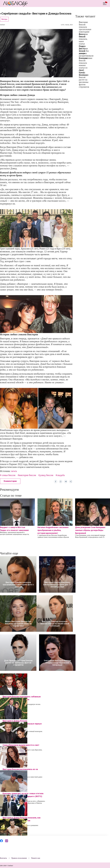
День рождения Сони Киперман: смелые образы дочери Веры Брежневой (90, 530)
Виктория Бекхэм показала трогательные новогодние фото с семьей (85, 29)
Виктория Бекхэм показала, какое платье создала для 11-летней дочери (57, 585)
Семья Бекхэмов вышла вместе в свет (21, 745)
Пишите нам (36, 858)
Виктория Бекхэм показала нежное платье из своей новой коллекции (84, 67)
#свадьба (60, 475)
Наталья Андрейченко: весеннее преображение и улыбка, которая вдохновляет (53, 530)
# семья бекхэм (8, 475)
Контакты (3, 858)
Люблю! (3, 25)
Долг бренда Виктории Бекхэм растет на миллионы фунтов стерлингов (84, 79)
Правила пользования (19, 858)
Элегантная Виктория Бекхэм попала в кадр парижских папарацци (57, 663)
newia (14, 471)
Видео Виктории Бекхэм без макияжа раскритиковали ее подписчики (86, 52)
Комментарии (10, 481)
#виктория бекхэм (27, 475)
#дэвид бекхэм (46, 475)
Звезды (4, 19)
